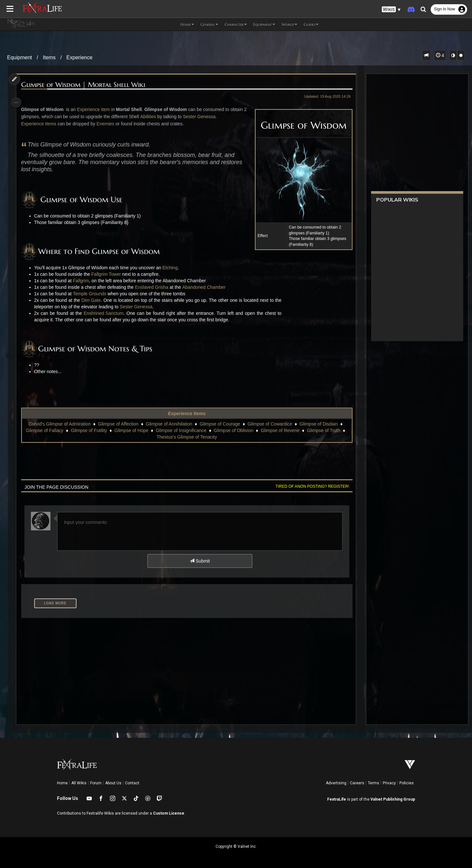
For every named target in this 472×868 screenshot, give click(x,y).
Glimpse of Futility (92, 430)
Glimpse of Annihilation (169, 424)
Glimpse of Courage (220, 424)
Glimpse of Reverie (283, 430)
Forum (96, 783)
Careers (357, 783)
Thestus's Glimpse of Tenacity (190, 437)
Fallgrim (84, 281)
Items (49, 57)
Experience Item (96, 109)
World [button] (289, 24)
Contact (132, 783)
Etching (173, 268)
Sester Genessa (202, 117)
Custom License (169, 813)
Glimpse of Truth (327, 430)
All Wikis (79, 783)
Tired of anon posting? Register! (309, 486)
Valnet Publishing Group (393, 799)
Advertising (336, 783)
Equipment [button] (264, 24)
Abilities (151, 117)
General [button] (209, 24)
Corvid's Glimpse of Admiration (59, 424)
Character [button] (236, 24)
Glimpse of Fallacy (48, 430)
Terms (374, 783)
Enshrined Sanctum (106, 313)
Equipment (20, 57)
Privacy (389, 783)
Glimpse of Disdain (318, 424)
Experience (79, 57)
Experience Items (41, 124)
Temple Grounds (92, 294)
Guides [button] (311, 24)
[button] (391, 10)
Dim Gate (94, 300)
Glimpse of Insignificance (184, 430)
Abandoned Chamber (207, 287)
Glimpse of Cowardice (269, 424)
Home (62, 783)
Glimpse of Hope (134, 430)
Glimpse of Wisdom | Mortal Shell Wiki (86, 85)
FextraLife (337, 799)
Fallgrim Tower (109, 274)
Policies (407, 783)
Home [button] (187, 24)
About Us (113, 783)
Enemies (108, 124)
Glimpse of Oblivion (237, 430)
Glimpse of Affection (118, 424)
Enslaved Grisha (154, 287)
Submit (199, 561)
